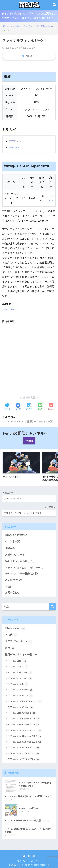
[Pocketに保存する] (51, 407)
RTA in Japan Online (21, 707)
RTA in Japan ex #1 (20, 690)
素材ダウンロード (15, 555)
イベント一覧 (12, 541)
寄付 (10, 648)
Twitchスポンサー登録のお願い (22, 574)
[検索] (52, 607)
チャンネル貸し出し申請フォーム (25, 568)
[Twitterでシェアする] (7, 407)
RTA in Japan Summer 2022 (25, 736)
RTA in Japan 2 (18, 667)
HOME (29, 856)
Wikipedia (14, 147)
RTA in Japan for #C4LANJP (25, 701)
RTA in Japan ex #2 (20, 696)
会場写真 (10, 548)
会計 (10, 587)
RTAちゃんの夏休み (16, 535)
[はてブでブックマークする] (29, 407)
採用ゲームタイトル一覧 (40, 421)
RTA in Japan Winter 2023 (24, 759)
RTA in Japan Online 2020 (24, 725)
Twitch (29, 441)
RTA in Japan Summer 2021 (25, 730)
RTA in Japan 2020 (14, 421)
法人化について (14, 580)
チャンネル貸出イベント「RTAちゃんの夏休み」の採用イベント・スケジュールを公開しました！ (29, 16)
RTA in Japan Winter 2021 (24, 748)
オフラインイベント (18, 642)
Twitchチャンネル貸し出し (20, 561)
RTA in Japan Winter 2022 (24, 753)
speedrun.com (10, 309)
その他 (11, 635)
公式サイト (15, 141)
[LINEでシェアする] (40, 407)
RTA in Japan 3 (18, 684)
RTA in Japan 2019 (20, 673)
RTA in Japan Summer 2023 (25, 742)
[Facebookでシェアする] (18, 407)
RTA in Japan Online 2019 (24, 719)
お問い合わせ (12, 593)
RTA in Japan (15, 628)
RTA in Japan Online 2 (22, 713)
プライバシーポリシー (29, 861)
